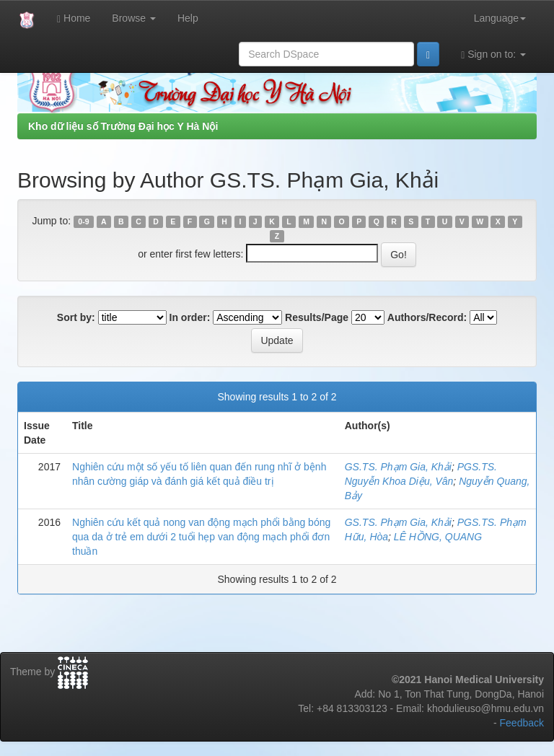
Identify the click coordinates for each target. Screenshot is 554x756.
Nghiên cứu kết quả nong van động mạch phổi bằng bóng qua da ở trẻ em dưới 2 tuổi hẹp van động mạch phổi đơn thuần (201, 537)
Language (500, 18)
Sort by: (76, 317)
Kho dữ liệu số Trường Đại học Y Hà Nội (123, 126)
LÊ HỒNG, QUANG (438, 537)
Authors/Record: (427, 317)
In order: (190, 317)
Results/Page (317, 317)
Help (188, 18)
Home (74, 18)
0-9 (83, 221)
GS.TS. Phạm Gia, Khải (398, 467)
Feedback (522, 723)
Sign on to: (493, 54)
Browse (134, 18)
